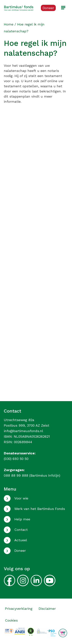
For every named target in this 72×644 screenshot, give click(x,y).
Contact (21, 530)
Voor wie (21, 498)
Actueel (21, 540)
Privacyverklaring (19, 609)
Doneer (20, 551)
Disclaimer (47, 609)
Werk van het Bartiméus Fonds (40, 509)
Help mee (22, 519)
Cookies (11, 620)
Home (9, 24)
